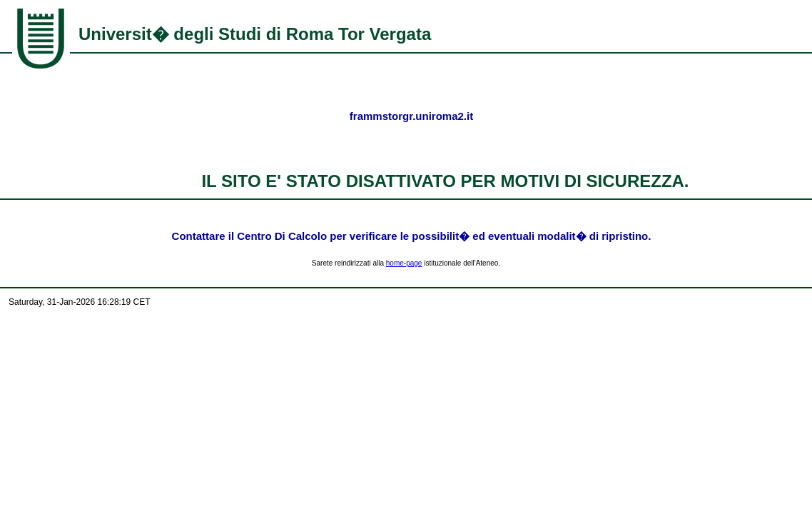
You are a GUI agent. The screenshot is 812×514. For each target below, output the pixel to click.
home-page (404, 263)
